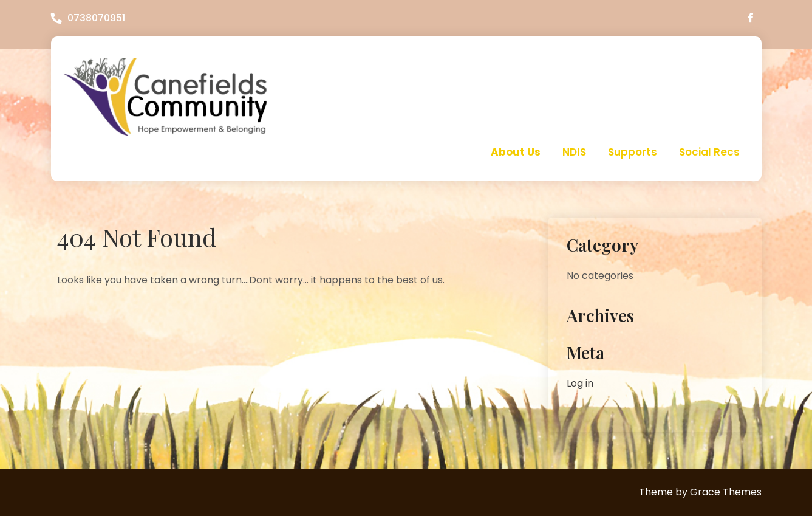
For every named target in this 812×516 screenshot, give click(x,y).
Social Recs (709, 152)
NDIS (574, 152)
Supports (633, 152)
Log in (580, 383)
